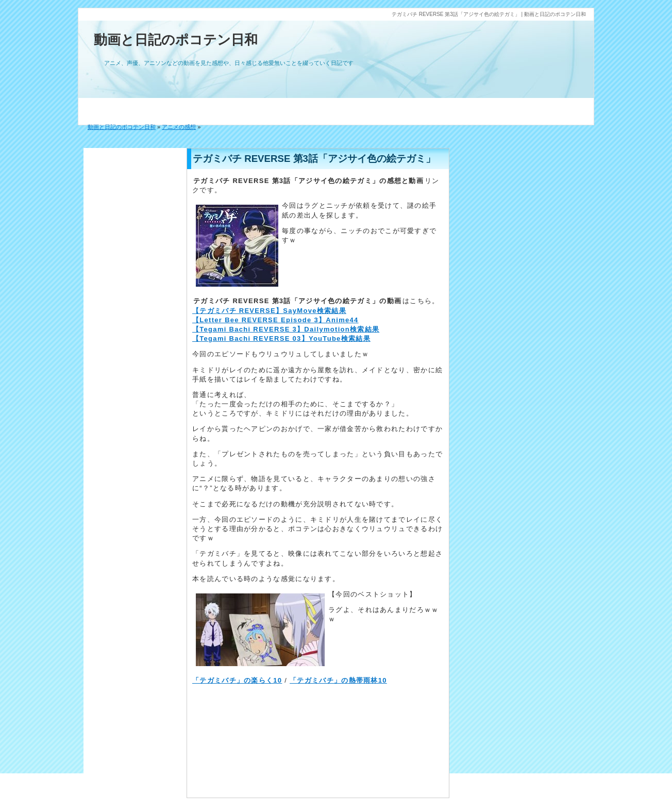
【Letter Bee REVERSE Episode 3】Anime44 (275, 320)
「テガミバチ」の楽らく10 (237, 680)
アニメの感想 (179, 127)
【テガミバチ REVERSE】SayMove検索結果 (269, 311)
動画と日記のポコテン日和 (176, 40)
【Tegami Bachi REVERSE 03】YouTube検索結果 (281, 338)
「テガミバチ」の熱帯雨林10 (338, 680)
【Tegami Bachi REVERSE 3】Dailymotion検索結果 (286, 329)
